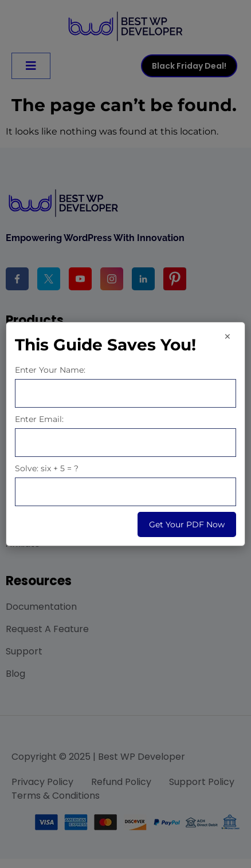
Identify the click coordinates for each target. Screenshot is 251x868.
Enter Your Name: (50, 370)
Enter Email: (39, 419)
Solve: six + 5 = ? (47, 468)
